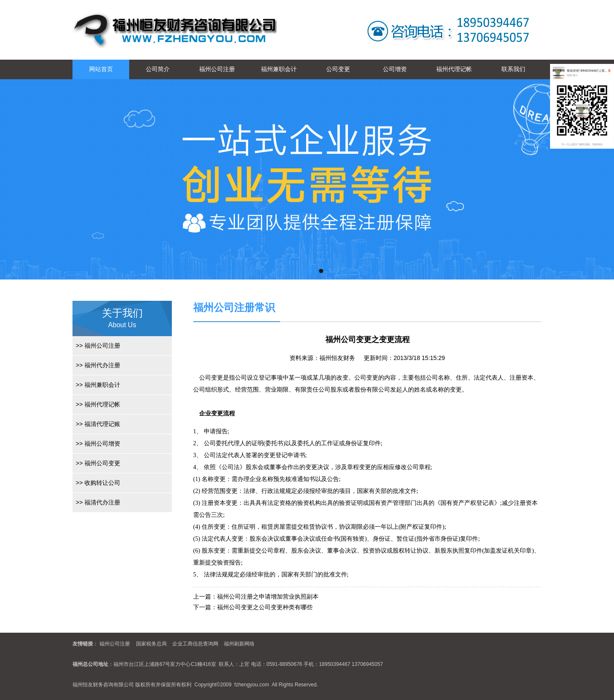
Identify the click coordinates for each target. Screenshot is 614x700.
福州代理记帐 (454, 69)
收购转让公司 (96, 483)
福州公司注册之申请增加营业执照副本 (268, 596)
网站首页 (101, 69)
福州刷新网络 (239, 644)
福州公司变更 (96, 463)
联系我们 (513, 69)
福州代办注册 (96, 365)
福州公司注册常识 (234, 307)
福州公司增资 (96, 444)
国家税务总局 (151, 644)
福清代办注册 (96, 502)
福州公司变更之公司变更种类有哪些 (265, 607)
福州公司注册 (217, 69)
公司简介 (158, 69)
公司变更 (338, 69)
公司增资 (395, 69)
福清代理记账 (96, 424)
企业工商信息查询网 (195, 644)
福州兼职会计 (279, 69)
